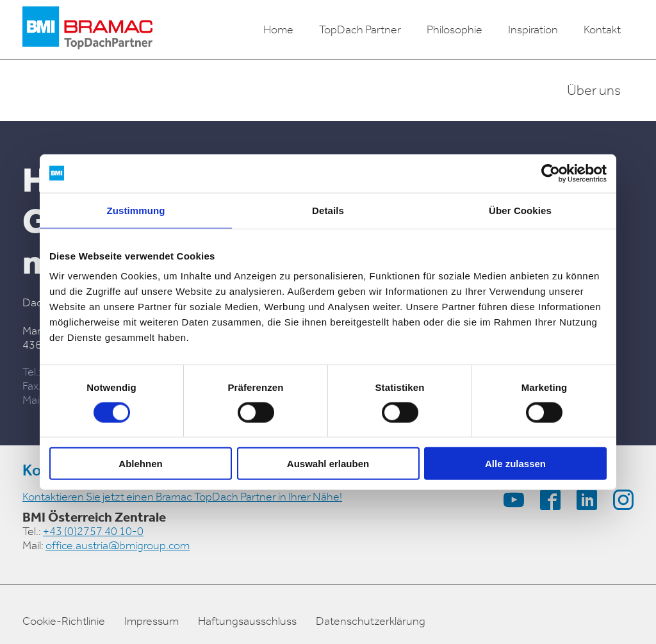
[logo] (87, 29)
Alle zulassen (515, 464)
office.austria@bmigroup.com (118, 545)
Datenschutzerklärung (371, 621)
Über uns (594, 90)
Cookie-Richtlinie (64, 621)
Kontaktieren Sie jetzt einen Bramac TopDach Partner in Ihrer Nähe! (182, 497)
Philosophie (455, 29)
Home (278, 29)
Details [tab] (328, 210)
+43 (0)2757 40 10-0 (93, 531)
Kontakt (602, 29)
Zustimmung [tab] (136, 210)
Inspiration (533, 29)
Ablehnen (140, 464)
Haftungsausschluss (247, 621)
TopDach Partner (360, 29)
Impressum (152, 621)
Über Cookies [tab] (520, 210)
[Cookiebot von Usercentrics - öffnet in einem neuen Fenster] (551, 173)
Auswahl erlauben (328, 464)
